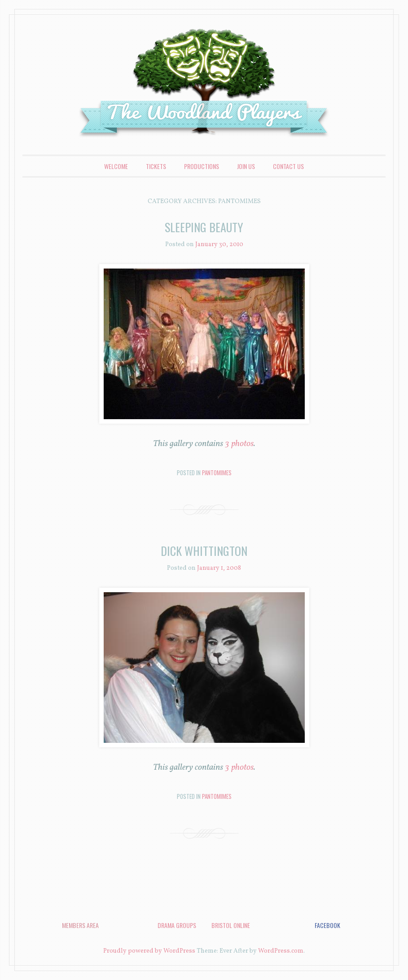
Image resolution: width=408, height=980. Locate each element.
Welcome (116, 166)
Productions (202, 166)
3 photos (239, 444)
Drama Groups (177, 925)
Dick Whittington (204, 551)
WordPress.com (281, 951)
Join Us (246, 166)
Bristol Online (231, 925)
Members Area (80, 925)
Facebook (327, 925)
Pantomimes (217, 473)
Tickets (156, 166)
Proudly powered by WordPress (149, 951)
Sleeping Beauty (204, 227)
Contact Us (288, 166)
